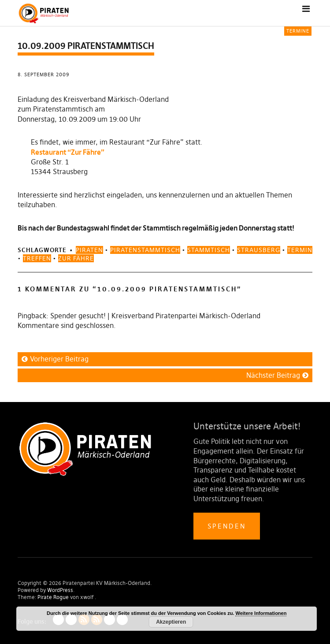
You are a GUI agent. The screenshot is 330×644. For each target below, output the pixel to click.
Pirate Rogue (53, 597)
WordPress (60, 590)
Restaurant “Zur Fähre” (68, 152)
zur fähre (76, 258)
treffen (37, 258)
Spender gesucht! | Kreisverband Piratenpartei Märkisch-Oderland (155, 316)
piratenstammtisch (145, 250)
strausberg (259, 250)
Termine (298, 31)
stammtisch (209, 250)
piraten (89, 250)
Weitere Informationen (261, 613)
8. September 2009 (43, 74)
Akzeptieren (171, 622)
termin (300, 250)
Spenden (227, 526)
